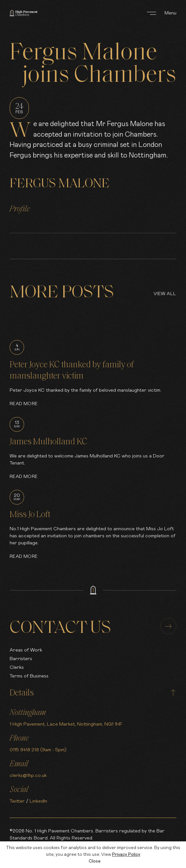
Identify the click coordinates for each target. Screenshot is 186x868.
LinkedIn (38, 801)
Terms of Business (29, 676)
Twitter (17, 801)
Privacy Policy (126, 855)
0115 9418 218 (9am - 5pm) (38, 750)
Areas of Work (26, 650)
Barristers (21, 659)
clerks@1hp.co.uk (28, 775)
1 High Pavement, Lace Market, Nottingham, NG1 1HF (66, 724)
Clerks (17, 667)
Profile (20, 209)
